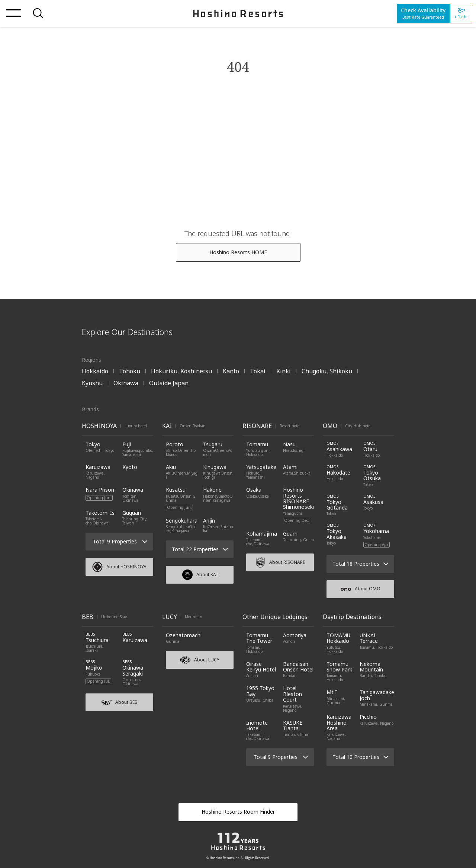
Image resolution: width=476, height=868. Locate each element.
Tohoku (130, 371)
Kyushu (92, 383)
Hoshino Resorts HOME (238, 252)
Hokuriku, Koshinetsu (181, 371)
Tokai (258, 371)
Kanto (231, 371)
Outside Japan (169, 383)
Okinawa (126, 383)
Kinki (284, 371)
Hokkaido (95, 371)
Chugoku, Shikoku (327, 371)
